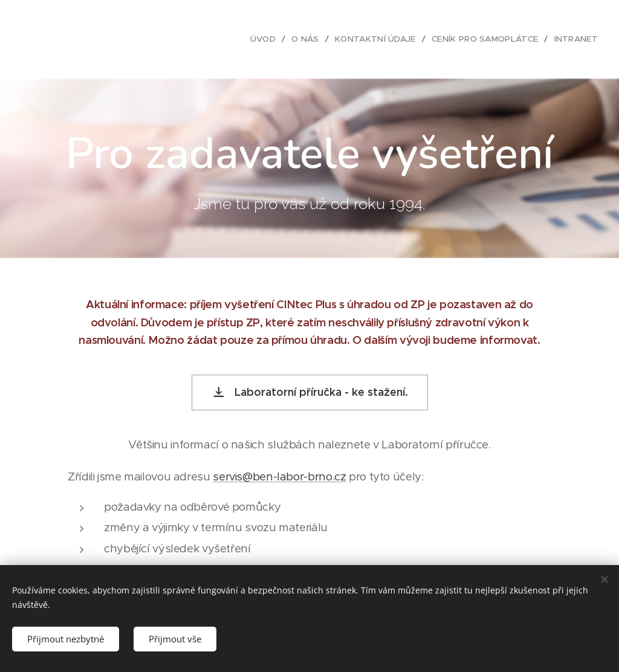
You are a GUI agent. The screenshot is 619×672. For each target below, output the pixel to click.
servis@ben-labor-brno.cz (279, 477)
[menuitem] (277, 39)
